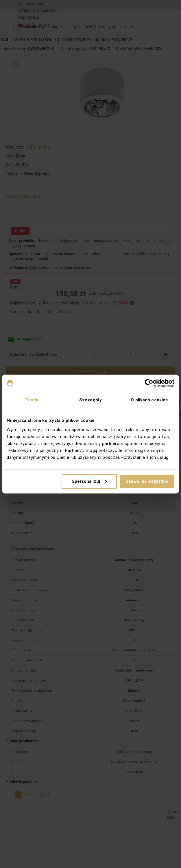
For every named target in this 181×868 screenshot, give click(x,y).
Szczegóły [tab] (90, 400)
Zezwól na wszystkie (147, 481)
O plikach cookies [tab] (149, 400)
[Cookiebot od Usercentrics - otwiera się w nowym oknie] (149, 383)
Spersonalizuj (89, 481)
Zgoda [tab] (32, 400)
